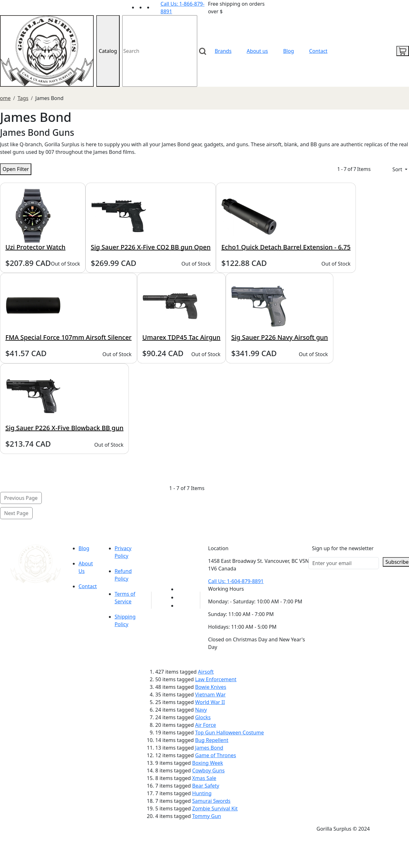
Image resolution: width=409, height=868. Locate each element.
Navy (201, 710)
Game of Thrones (215, 755)
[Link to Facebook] (181, 597)
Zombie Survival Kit (215, 808)
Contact (318, 51)
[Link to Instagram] (157, 7)
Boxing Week (208, 763)
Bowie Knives (211, 687)
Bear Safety (206, 786)
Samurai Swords (211, 801)
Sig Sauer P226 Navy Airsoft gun (279, 337)
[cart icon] (403, 51)
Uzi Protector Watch (35, 247)
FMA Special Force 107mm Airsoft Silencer (69, 337)
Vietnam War (210, 695)
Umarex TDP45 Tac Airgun (182, 337)
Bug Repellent (212, 740)
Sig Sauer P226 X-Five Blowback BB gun (64, 428)
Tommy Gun (207, 816)
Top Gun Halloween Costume (229, 733)
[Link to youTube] (181, 589)
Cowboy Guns (208, 771)
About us (257, 51)
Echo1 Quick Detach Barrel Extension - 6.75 (286, 247)
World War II (210, 702)
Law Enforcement (216, 679)
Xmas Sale (204, 778)
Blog (288, 51)
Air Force (205, 725)
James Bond (209, 748)
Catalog (108, 51)
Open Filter (16, 169)
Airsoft (206, 672)
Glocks (203, 717)
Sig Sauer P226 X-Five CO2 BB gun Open (151, 247)
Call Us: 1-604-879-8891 (236, 581)
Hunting (202, 793)
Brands (223, 51)
